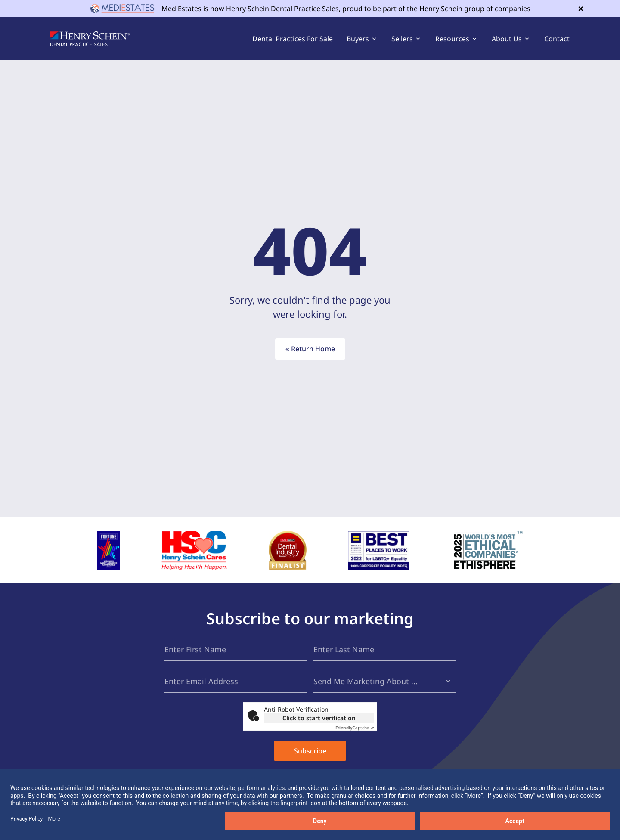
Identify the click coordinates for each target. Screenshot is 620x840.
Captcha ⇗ (355, 728)
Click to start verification (319, 718)
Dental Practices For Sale (293, 39)
